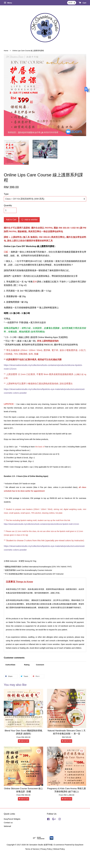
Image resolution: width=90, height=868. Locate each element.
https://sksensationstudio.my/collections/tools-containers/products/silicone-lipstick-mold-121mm (41, 524)
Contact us (8, 823)
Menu (8, 3)
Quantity (8, 205)
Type (6, 194)
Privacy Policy (46, 849)
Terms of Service (32, 849)
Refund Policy (59, 849)
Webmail (7, 826)
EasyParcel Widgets (12, 819)
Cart (82, 3)
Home (6, 51)
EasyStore (79, 845)
